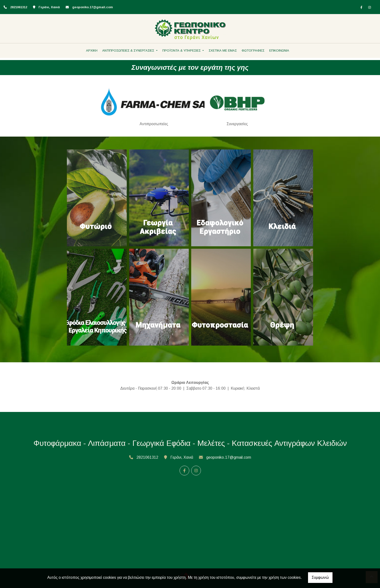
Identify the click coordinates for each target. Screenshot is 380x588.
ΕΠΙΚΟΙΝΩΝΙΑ (279, 50)
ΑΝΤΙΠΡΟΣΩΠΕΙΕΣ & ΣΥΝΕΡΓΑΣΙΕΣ (129, 50)
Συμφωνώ (320, 577)
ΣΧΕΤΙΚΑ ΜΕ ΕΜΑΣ (223, 50)
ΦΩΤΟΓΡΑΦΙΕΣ (253, 50)
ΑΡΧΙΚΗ (92, 50)
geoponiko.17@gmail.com (93, 7)
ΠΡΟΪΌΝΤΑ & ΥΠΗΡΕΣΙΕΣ (182, 50)
